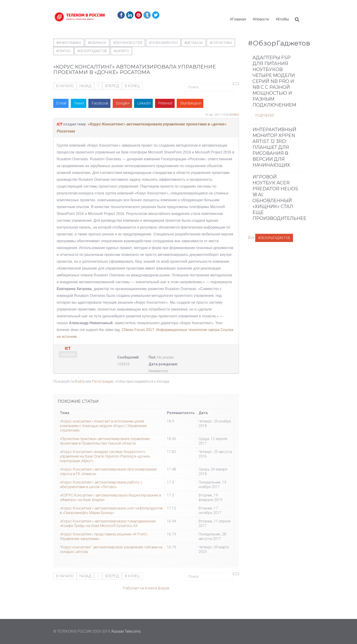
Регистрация (103, 381)
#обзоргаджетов (92, 51)
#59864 (234, 115)
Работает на (134, 588)
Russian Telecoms (126, 631)
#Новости (261, 19)
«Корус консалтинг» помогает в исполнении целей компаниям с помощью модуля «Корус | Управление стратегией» (103, 426)
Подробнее (265, 115)
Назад (85, 86)
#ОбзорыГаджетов (274, 238)
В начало (65, 86)
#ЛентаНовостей (128, 43)
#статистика (221, 43)
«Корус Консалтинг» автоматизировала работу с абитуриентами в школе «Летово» (101, 485)
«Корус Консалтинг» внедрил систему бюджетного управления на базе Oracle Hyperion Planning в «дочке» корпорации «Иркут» (105, 456)
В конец (132, 86)
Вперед (112, 86)
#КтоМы (282, 19)
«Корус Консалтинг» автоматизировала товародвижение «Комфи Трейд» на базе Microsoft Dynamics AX (108, 523)
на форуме (68, 354)
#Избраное (97, 43)
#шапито (121, 51)
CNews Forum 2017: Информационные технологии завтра (171, 330)
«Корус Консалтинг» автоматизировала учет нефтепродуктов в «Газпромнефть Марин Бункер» (111, 510)
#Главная (238, 19)
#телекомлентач (163, 43)
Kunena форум (157, 588)
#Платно (63, 51)
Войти (80, 381)
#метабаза (194, 43)
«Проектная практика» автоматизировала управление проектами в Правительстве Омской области (105, 441)
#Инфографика (69, 43)
